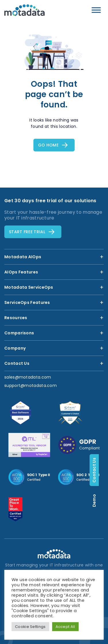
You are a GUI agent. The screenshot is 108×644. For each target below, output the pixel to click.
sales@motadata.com (28, 377)
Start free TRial (27, 232)
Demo (103, 501)
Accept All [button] (65, 627)
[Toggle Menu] (96, 10)
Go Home (48, 145)
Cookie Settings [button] (30, 627)
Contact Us (103, 470)
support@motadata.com (31, 385)
